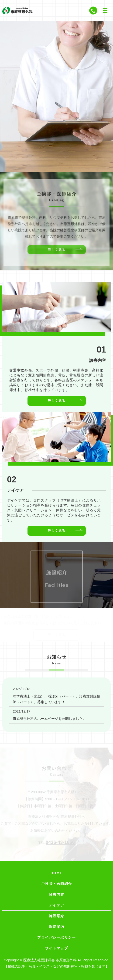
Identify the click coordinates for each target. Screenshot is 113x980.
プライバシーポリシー (56, 937)
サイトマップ (56, 948)
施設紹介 (57, 916)
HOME (56, 873)
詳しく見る (56, 251)
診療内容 (57, 894)
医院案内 (57, 927)
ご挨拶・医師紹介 (57, 884)
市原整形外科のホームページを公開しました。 (50, 718)
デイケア (57, 905)
